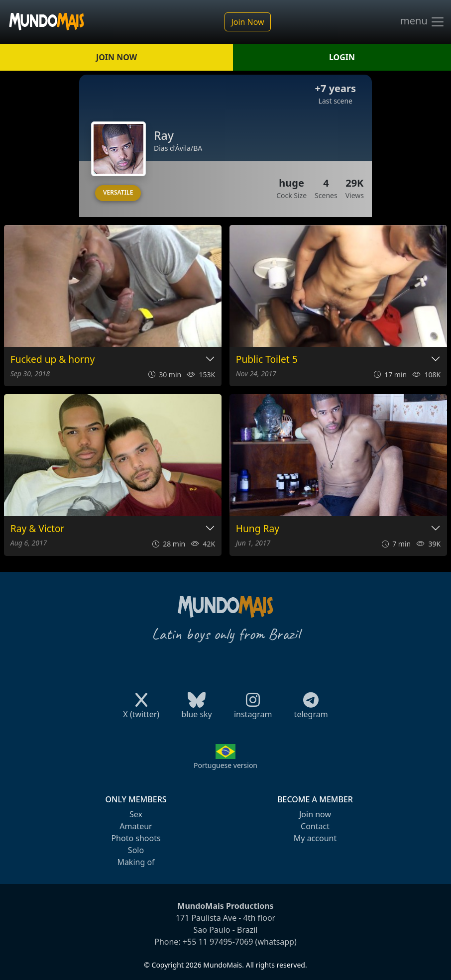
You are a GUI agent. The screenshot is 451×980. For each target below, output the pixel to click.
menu (423, 22)
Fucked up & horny (53, 360)
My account (315, 838)
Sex (136, 814)
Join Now (247, 22)
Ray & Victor (38, 529)
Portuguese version (225, 765)
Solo (136, 850)
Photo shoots (136, 838)
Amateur (136, 826)
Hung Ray (258, 529)
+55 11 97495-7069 (218, 942)
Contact (315, 826)
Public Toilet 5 (267, 360)
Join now (315, 814)
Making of (136, 862)
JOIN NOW (116, 57)
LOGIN (342, 57)
